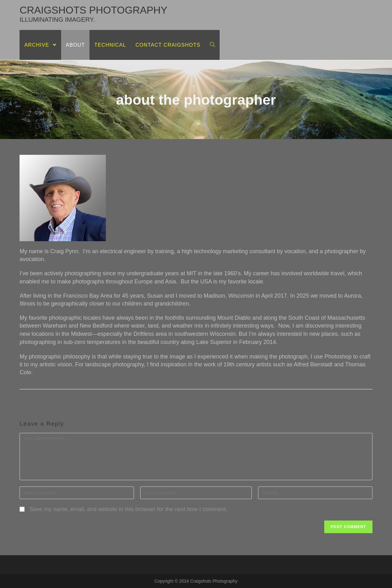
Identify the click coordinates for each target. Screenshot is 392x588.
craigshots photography (93, 14)
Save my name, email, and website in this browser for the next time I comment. (128, 509)
